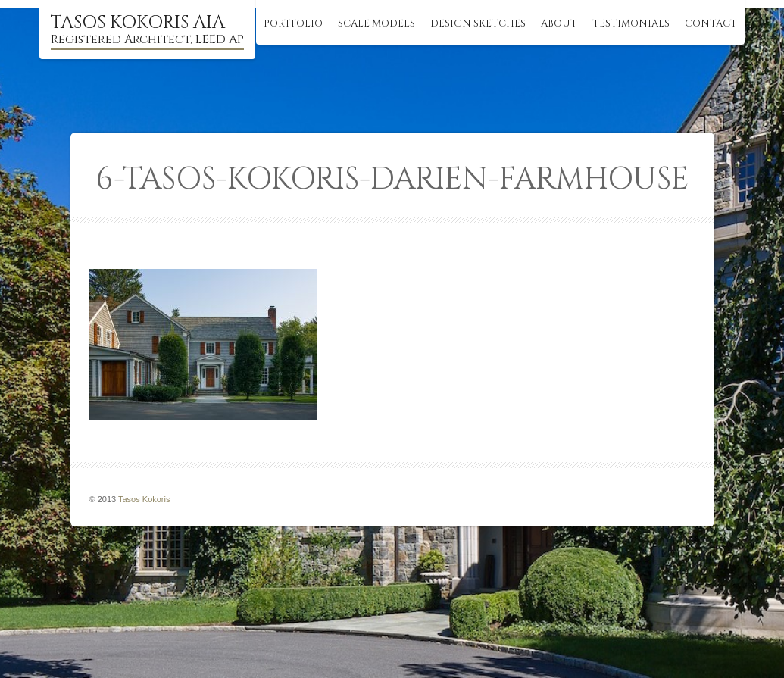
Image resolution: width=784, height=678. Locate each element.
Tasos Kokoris (144, 499)
